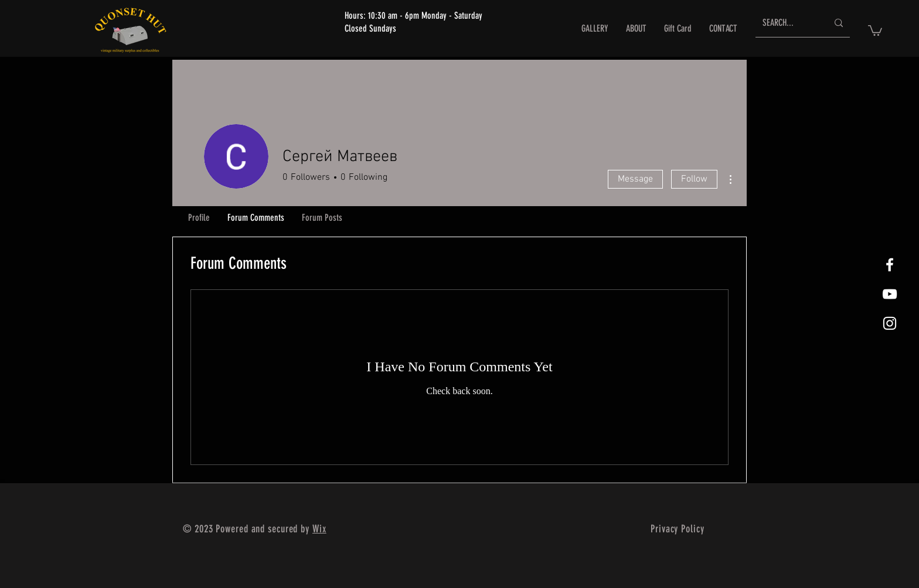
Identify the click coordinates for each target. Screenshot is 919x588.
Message (635, 179)
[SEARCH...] (786, 23)
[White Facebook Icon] (890, 265)
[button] (875, 30)
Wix (319, 529)
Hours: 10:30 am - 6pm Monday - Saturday (413, 16)
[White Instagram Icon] (890, 323)
